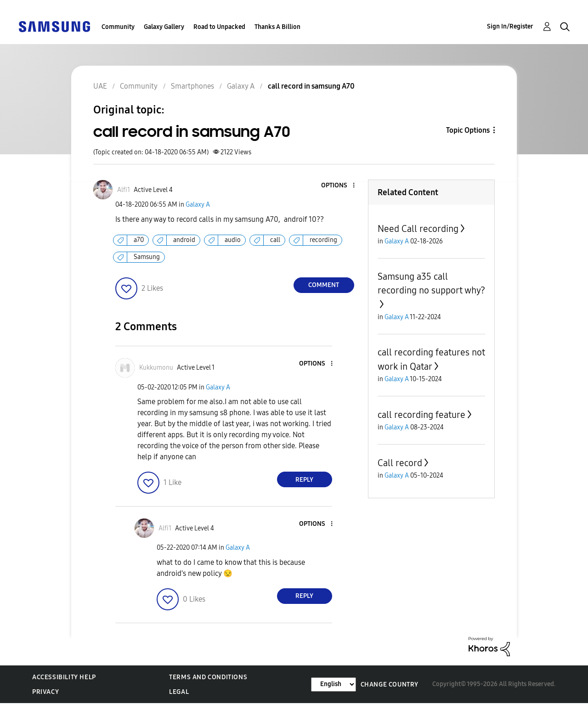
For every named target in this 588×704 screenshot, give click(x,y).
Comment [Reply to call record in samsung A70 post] (324, 285)
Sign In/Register (510, 26)
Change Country (390, 684)
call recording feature (421, 415)
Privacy (45, 692)
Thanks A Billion (277, 27)
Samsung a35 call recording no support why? (431, 283)
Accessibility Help (64, 677)
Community (118, 27)
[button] (338, 186)
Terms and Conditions (208, 677)
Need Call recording (418, 229)
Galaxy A (198, 205)
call (275, 240)
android (184, 240)
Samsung (147, 257)
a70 (139, 240)
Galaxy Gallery (164, 27)
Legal (179, 692)
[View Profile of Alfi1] (124, 190)
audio (233, 240)
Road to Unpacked (219, 27)
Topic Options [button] (468, 130)
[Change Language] (334, 684)
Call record (400, 463)
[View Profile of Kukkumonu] (156, 368)
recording (323, 240)
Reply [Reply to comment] (304, 480)
